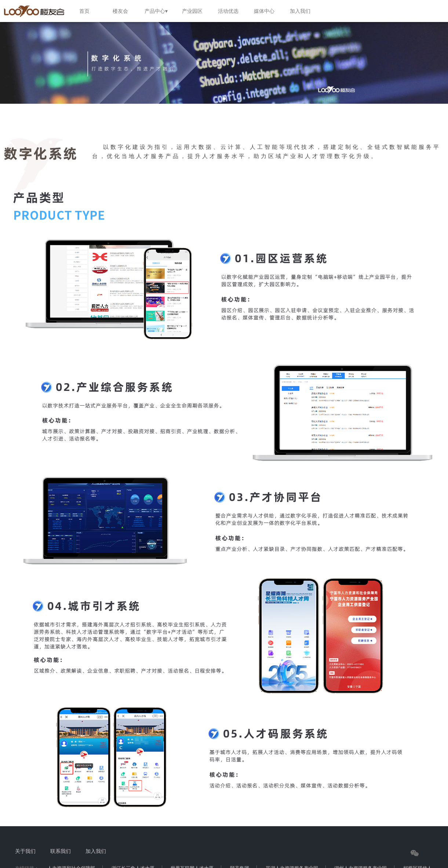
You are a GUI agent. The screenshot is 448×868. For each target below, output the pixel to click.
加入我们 (96, 851)
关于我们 (25, 851)
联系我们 (61, 851)
